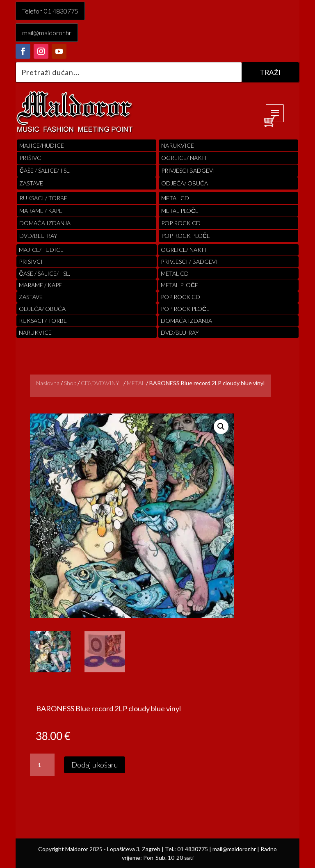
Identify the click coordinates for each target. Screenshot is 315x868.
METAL (136, 383)
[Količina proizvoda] (42, 765)
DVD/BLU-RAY (38, 236)
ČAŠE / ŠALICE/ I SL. (45, 170)
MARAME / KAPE (41, 211)
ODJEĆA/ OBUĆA (185, 183)
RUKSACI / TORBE (43, 198)
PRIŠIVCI (31, 158)
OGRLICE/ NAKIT (184, 158)
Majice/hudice (42, 145)
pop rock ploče (186, 236)
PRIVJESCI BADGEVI (188, 170)
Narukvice (178, 145)
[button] (221, 427)
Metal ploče (180, 211)
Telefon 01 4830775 (50, 11)
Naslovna (48, 383)
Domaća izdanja (45, 223)
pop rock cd (181, 223)
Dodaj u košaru (95, 765)
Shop (70, 383)
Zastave (31, 183)
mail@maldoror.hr (47, 33)
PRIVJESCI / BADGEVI (189, 262)
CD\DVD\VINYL (102, 383)
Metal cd (175, 198)
